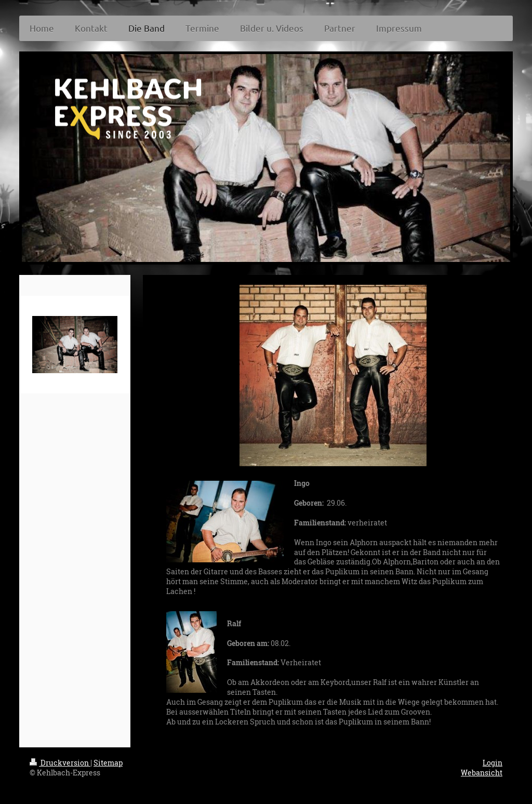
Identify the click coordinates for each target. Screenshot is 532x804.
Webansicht (482, 773)
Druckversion (60, 763)
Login (493, 763)
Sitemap (108, 763)
